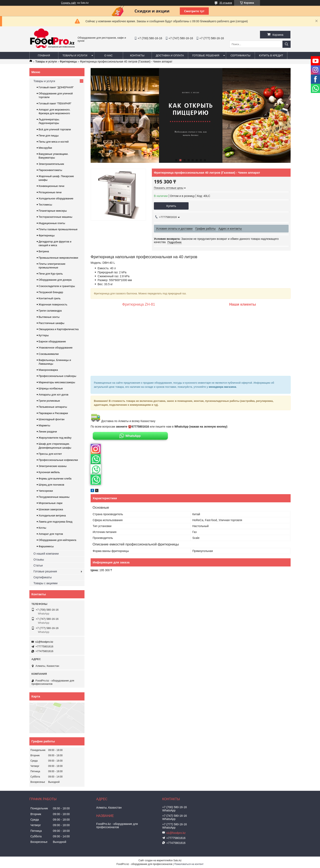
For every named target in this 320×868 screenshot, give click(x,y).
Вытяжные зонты (49, 317)
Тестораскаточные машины (55, 217)
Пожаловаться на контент (189, 864)
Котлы (42, 528)
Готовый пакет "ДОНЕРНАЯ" (56, 87)
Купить (171, 206)
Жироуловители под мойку (55, 438)
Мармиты (44, 425)
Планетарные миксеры (53, 211)
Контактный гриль (50, 298)
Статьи (38, 565)
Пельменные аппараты (53, 407)
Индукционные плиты (52, 223)
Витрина (44, 251)
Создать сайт (69, 3)
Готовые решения (206, 55)
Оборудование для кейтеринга (57, 540)
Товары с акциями (46, 583)
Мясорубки (45, 148)
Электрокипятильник (51, 164)
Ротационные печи (50, 192)
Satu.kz (177, 860)
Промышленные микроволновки (58, 258)
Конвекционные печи (51, 186)
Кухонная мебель (49, 472)
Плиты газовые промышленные (58, 229)
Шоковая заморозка (51, 509)
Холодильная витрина (52, 516)
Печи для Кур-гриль (51, 274)
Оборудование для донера (55, 280)
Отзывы (39, 560)
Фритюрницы (68, 61)
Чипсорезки (46, 491)
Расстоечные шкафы (51, 323)
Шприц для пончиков (51, 485)
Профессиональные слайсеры (57, 376)
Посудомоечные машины (54, 497)
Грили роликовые (49, 401)
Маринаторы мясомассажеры (57, 382)
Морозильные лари (51, 503)
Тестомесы (45, 205)
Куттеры (44, 335)
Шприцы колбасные (51, 388)
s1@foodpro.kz (44, 642)
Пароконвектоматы (50, 170)
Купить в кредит (271, 55)
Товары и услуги (75, 55)
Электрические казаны (53, 466)
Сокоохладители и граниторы (57, 286)
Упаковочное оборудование (56, 348)
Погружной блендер (51, 292)
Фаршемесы (46, 546)
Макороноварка (48, 370)
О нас (108, 55)
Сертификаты (241, 55)
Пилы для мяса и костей (54, 142)
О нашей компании (46, 554)
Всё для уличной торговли (55, 129)
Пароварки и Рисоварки (53, 413)
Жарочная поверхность (53, 304)
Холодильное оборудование (56, 198)
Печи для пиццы (49, 136)
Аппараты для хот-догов (53, 395)
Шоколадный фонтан (52, 419)
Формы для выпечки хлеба (55, 479)
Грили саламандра (50, 311)
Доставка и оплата (170, 55)
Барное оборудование (52, 341)
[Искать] (287, 44)
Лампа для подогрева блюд (56, 522)
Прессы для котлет (50, 454)
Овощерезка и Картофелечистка (59, 329)
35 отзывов (226, 3)
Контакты (137, 55)
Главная (44, 55)
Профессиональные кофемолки (58, 460)
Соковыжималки (49, 354)
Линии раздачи (48, 432)
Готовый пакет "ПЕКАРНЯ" (55, 103)
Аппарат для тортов (51, 534)
